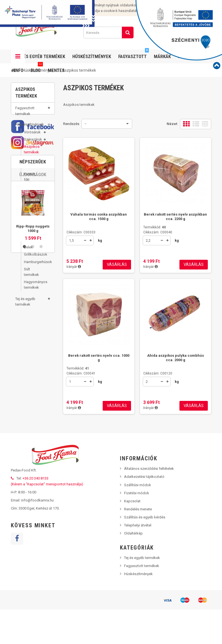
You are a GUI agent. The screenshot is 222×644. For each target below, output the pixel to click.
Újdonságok (33, 378)
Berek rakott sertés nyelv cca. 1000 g (99, 358)
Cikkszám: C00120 (158, 373)
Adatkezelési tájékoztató (144, 511)
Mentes (56, 70)
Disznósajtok (33, 211)
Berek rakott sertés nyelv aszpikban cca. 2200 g (175, 217)
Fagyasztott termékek (25, 115)
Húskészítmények (30, 128)
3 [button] (41, 450)
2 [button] (33, 450)
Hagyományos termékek (33, 289)
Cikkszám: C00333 (81, 232)
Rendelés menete (138, 544)
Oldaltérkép (133, 568)
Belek (28, 251)
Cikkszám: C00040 (158, 232)
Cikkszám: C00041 (81, 373)
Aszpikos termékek (32, 153)
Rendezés (71, 124)
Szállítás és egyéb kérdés (145, 552)
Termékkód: (155, 227)
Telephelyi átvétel (138, 560)
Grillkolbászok (33, 258)
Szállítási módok (138, 519)
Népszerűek (33, 365)
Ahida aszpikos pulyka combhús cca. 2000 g (176, 358)
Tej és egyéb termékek (25, 305)
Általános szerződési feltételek (149, 503)
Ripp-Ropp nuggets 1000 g (33, 432)
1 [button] (24, 450)
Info (19, 70)
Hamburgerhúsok (33, 266)
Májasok (31, 204)
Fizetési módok (137, 527)
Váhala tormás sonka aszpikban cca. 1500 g (99, 217)
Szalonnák (32, 196)
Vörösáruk (32, 136)
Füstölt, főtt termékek (31, 184)
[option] (33, 415)
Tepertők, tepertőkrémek (33, 228)
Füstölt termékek (31, 241)
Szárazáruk (33, 143)
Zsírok (29, 218)
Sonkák (30, 171)
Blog (37, 68)
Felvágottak (33, 163)
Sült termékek (31, 276)
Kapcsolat (132, 536)
